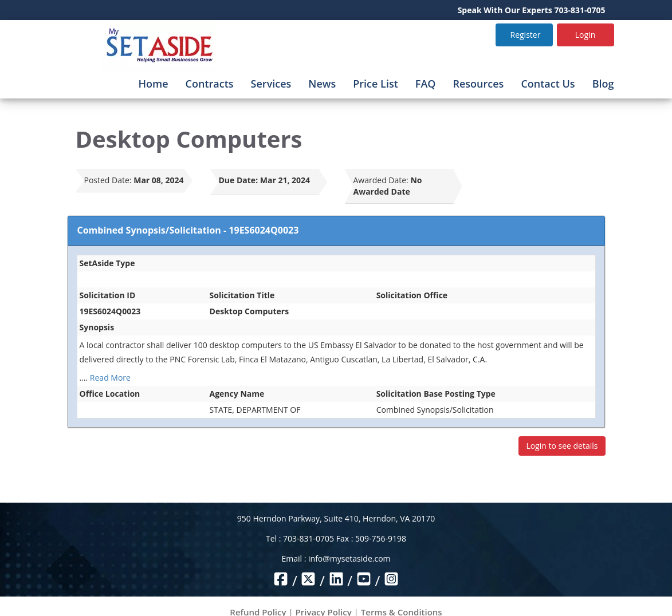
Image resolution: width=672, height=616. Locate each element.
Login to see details (562, 446)
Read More (110, 378)
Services (271, 84)
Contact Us (548, 84)
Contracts (210, 84)
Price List (376, 84)
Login (585, 35)
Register (526, 35)
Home (154, 84)
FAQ (426, 84)
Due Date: (239, 180)
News (322, 84)
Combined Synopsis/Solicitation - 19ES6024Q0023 (188, 230)
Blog (603, 84)
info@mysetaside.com (349, 558)
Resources (478, 84)
